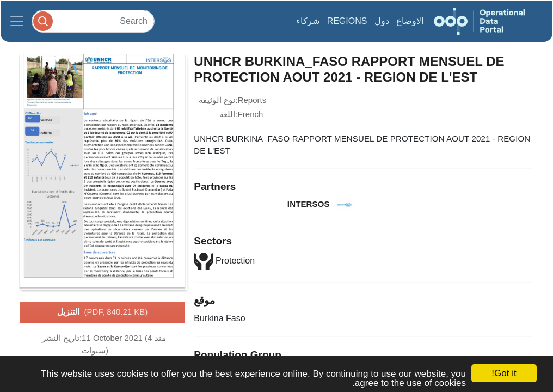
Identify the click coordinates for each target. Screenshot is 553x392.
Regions (347, 21)
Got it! (504, 373)
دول (382, 21)
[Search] (93, 21)
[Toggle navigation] (17, 21)
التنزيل (103, 313)
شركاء (308, 21)
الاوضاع (410, 21)
